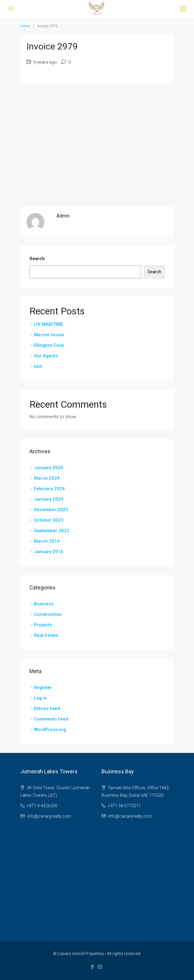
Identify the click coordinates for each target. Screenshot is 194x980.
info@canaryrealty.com (49, 816)
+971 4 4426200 (42, 806)
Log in (40, 698)
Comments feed (51, 719)
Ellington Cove (49, 345)
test (38, 366)
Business (44, 604)
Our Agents (46, 356)
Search (37, 259)
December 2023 (51, 510)
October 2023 (49, 520)
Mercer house (49, 335)
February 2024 (49, 489)
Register (43, 688)
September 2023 (52, 531)
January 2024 (49, 499)
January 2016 (49, 552)
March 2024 (47, 478)
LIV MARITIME (49, 324)
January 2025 (49, 468)
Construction (48, 614)
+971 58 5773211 (124, 806)
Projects (43, 625)
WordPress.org (50, 730)
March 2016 (47, 541)
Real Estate (46, 635)
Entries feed (47, 709)
